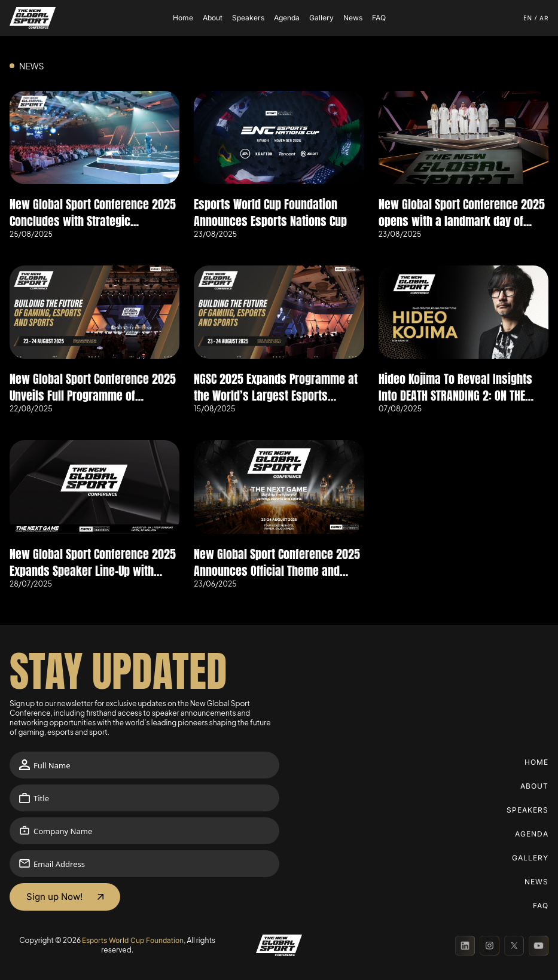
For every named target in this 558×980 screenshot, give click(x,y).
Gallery (321, 18)
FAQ (379, 18)
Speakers (248, 18)
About (213, 18)
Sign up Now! (54, 897)
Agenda (287, 18)
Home (183, 18)
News (353, 18)
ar (544, 18)
